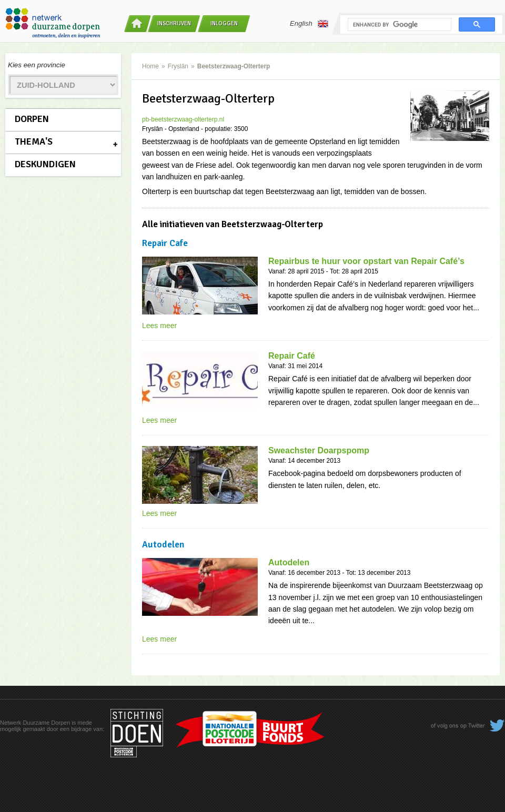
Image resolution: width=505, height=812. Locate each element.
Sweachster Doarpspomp (319, 450)
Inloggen (224, 23)
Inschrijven (174, 23)
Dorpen (32, 119)
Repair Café (292, 356)
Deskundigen (45, 164)
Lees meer (159, 326)
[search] (398, 25)
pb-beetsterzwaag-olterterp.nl (183, 119)
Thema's (34, 141)
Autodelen (289, 562)
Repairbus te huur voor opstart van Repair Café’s (366, 261)
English (309, 24)
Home (150, 66)
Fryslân (178, 66)
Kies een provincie (37, 65)
